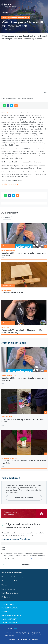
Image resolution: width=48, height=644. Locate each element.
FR (41, 5)
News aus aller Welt (9, 581)
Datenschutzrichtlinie (37, 559)
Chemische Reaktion (9, 458)
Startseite (5, 12)
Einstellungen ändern (24, 498)
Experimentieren (8, 589)
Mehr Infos (11, 636)
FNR (10, 30)
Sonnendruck (7, 417)
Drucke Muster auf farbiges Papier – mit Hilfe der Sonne (23, 421)
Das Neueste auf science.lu (12, 573)
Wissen (4, 585)
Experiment (7, 218)
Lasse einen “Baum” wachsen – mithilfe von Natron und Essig (24, 462)
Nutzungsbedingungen (11, 615)
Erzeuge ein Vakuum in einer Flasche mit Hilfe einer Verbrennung (22, 331)
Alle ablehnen (22, 640)
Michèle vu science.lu (10, 113)
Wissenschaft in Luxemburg (12, 577)
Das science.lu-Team (10, 608)
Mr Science (6, 597)
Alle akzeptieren (10, 640)
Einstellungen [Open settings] (33, 640)
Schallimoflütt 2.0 (8, 251)
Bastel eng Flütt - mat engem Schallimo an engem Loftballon (24, 254)
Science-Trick (6, 290)
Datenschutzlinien (9, 619)
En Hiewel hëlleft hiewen (12, 293)
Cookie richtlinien (9, 623)
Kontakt (5, 612)
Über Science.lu (8, 604)
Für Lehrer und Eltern (10, 593)
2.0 (9, 376)
